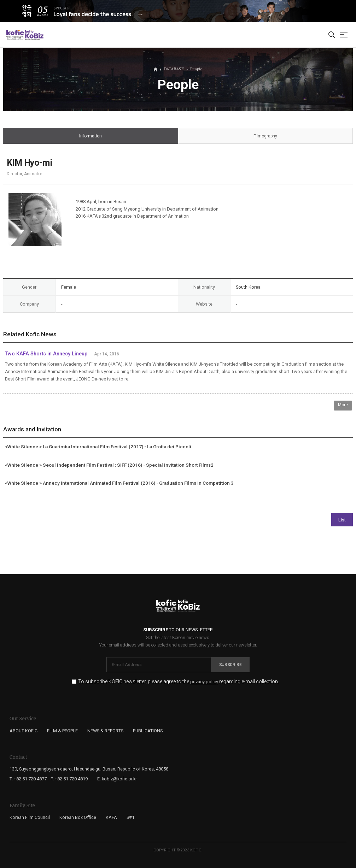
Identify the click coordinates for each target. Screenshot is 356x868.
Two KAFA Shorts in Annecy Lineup (46, 354)
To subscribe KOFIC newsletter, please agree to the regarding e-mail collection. (179, 682)
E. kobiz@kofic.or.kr (117, 779)
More (343, 405)
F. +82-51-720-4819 (69, 779)
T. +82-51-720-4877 (28, 779)
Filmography (265, 136)
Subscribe (230, 665)
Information (91, 136)
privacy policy (204, 682)
